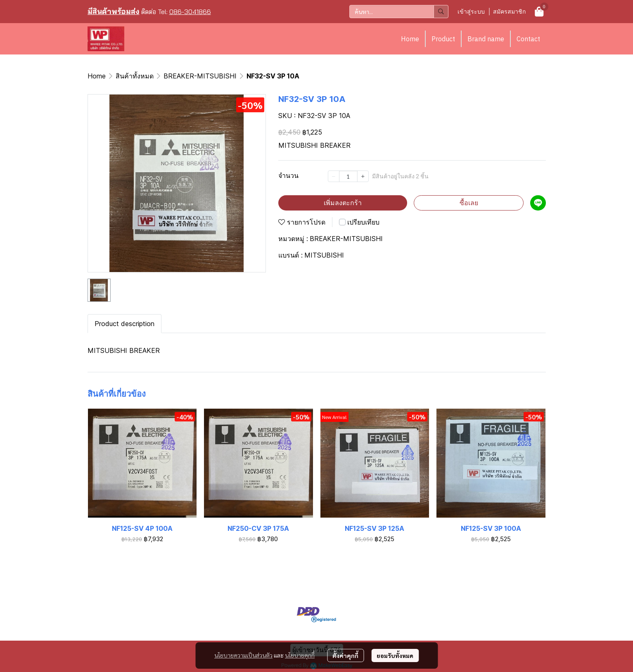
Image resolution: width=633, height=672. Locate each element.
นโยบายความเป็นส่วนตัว (243, 655)
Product (443, 39)
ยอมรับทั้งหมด (395, 655)
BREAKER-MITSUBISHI (200, 76)
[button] (399, 12)
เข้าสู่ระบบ (471, 11)
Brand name (486, 39)
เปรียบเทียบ (363, 222)
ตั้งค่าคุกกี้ (345, 655)
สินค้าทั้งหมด (135, 76)
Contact (528, 39)
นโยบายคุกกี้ (300, 655)
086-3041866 (190, 12)
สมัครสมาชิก (509, 11)
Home (410, 39)
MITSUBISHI (324, 255)
